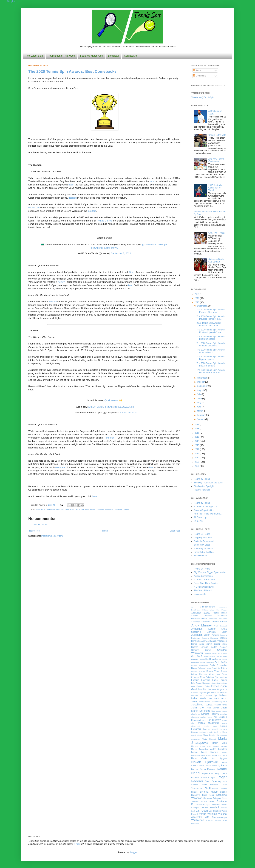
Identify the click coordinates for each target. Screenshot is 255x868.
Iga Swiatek (220, 695)
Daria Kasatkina (207, 662)
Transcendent (200, 556)
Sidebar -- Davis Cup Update (216, 261)
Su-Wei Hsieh (208, 801)
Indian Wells (199, 698)
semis (152, 181)
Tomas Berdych (210, 807)
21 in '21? (199, 521)
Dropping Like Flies (203, 538)
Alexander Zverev (201, 613)
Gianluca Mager (197, 693)
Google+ (11, 1)
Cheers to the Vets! (217, 135)
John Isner (198, 708)
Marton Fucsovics (199, 749)
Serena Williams (205, 788)
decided (73, 198)
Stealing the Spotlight (204, 486)
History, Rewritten (202, 490)
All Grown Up (200, 517)
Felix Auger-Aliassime (201, 683)
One (131, 272)
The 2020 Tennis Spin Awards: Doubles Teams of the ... (211, 318)
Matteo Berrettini (218, 749)
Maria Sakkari (209, 739)
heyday (53, 302)
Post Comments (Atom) (52, 536)
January (201, 419)
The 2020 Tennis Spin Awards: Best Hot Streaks (211, 365)
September (203, 386)
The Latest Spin (34, 56)
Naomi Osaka (199, 758)
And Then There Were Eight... (208, 514)
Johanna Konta (220, 705)
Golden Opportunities (204, 510)
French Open (219, 686)
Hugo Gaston (206, 695)
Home (105, 531)
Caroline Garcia (201, 650)
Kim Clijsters (214, 720)
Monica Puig (206, 755)
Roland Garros (104, 221)
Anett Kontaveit (220, 626)
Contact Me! (131, 56)
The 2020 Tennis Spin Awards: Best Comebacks (72, 71)
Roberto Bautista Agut (203, 777)
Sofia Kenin (208, 795)
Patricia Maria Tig (213, 766)
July (199, 394)
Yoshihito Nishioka (214, 820)
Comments (200, 76)
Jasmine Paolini (204, 702)
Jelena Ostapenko (219, 702)
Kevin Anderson (77, 509)
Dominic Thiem (219, 668)
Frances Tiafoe (203, 686)
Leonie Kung (210, 726)
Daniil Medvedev (213, 659)
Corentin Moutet (209, 656)
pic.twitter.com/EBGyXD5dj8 (119, 407)
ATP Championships (203, 607)
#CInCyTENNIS (96, 407)
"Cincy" (62, 282)
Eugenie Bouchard (52, 509)
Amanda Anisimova (202, 616)
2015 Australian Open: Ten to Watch (216, 188)
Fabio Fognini (219, 680)
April (199, 407)
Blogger (133, 852)
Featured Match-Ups (92, 56)
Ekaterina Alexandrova (209, 674)
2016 (197, 433)
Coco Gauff (197, 656)
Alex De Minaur (219, 610)
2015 (197, 437)
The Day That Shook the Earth (208, 483)
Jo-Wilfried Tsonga (202, 705)
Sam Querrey (213, 781)
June (200, 399)
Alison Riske (220, 613)
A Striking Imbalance (204, 549)
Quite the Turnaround (204, 541)
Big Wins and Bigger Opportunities (210, 572)
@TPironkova (149, 244)
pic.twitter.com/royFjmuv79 (104, 248)
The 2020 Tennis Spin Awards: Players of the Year (211, 311)
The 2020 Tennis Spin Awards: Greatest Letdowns (211, 344)
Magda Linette (197, 735)
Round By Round (202, 534)
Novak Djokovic (205, 762)
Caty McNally (222, 653)
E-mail (77, 844)
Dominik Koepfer (198, 671)
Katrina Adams (206, 717)
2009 (197, 462)
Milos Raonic (90, 509)
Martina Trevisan (220, 746)
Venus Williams (208, 814)
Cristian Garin (221, 656)
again (71, 185)
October (201, 382)
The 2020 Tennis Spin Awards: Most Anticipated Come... (211, 331)
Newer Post (35, 531)
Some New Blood (202, 545)
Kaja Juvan (216, 711)
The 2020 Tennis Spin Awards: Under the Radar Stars (211, 371)
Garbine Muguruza (217, 689)
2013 (197, 445)
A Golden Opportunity (204, 587)
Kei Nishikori (220, 717)
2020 (197, 302)
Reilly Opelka (221, 773)
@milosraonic (112, 400)
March (200, 411)
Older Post (175, 531)
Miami (195, 752)
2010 (197, 458)
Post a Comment (41, 525)
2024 (197, 294)
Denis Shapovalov (218, 665)
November (202, 378)
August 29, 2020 (129, 413)
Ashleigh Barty (217, 632)
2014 (197, 441)
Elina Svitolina (207, 677)
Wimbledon (198, 820)
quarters (92, 211)
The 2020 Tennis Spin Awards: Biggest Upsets (211, 358)
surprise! (111, 438)
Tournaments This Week (61, 56)
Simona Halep (209, 792)
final (130, 285)
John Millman (213, 708)
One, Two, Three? (217, 233)
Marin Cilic (219, 743)
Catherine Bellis (210, 653)
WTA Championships (216, 817)
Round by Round (202, 479)
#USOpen (163, 244)
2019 (197, 425)
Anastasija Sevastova (201, 622)
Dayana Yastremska (200, 665)
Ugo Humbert (215, 811)
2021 (197, 298)
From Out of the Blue (204, 552)
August (201, 390)
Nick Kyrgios (219, 758)
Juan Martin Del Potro (209, 709)
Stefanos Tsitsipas (212, 798)
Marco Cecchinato (211, 735)
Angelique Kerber (203, 629)
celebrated (61, 467)
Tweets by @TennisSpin (203, 97)
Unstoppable (200, 594)
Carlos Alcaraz (219, 647)
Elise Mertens (221, 677)
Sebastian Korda (218, 785)
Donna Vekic (213, 671)
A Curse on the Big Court (206, 506)
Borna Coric (198, 644)
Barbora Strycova (210, 638)
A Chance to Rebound (204, 580)
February (202, 415)
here (94, 496)
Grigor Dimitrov (212, 692)
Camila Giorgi (213, 644)
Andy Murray (202, 625)
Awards (39, 509)
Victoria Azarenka (122, 509)
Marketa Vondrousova (201, 746)
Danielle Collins (198, 659)
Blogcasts (113, 56)
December (202, 306)
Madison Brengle (206, 732)
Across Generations (203, 576)
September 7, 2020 (121, 253)
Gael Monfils (199, 689)
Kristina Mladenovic (208, 723)
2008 (197, 466)
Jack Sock (65, 509)
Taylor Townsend (213, 804)
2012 (197, 449)
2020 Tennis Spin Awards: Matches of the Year (209, 324)
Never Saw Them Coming (206, 583)
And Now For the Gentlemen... (216, 160)
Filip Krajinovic (216, 683)
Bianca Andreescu (218, 641)
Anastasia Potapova (218, 619)
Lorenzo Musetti (211, 729)
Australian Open (201, 635)
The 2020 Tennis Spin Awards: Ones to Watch (211, 351)
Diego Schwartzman (201, 668)
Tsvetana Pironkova (105, 509)
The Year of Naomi (203, 590)
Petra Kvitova (208, 769)
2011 (197, 454)
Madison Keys (220, 732)
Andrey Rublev (219, 622)
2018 (197, 429)
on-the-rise (34, 208)
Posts (197, 70)
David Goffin (221, 662)
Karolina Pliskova (210, 714)
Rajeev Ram (208, 773)
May (199, 403)
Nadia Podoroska (219, 755)
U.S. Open (202, 811)
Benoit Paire (204, 641)
